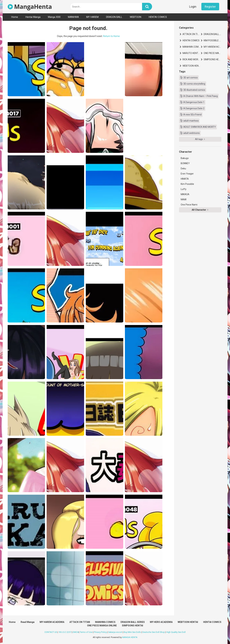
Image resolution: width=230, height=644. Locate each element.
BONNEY (185, 163)
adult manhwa (191, 121)
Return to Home (111, 36)
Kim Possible (187, 184)
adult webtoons (192, 133)
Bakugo (185, 158)
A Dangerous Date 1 (194, 102)
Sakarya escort (115, 632)
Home (15, 17)
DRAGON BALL (114, 17)
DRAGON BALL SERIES (213, 34)
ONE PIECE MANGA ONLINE (213, 53)
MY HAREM (92, 17)
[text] (106, 7)
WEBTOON (135, 17)
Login (193, 7)
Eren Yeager (187, 174)
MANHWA (73, 17)
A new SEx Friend (192, 115)
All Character (200, 210)
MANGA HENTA (130, 637)
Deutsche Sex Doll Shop (154, 632)
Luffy (184, 189)
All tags (200, 139)
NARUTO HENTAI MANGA (191, 53)
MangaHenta (30, 7)
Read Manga (28, 622)
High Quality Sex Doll (176, 632)
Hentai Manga (33, 17)
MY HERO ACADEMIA (161, 622)
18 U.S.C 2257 (65, 632)
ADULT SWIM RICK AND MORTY (200, 127)
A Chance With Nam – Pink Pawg (201, 96)
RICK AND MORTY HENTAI (191, 59)
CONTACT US (51, 632)
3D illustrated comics (194, 90)
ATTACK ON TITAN (191, 34)
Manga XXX (54, 17)
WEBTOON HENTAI (191, 66)
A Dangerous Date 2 (194, 108)
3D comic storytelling (194, 84)
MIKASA (185, 194)
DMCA (76, 632)
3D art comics (191, 78)
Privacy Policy (100, 632)
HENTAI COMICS (158, 17)
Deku (183, 168)
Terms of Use (86, 632)
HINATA (185, 179)
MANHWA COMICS (191, 47)
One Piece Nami (189, 205)
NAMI (184, 199)
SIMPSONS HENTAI (213, 59)
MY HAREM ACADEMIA (213, 47)
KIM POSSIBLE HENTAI (213, 40)
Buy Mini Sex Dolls (132, 632)
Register (210, 7)
